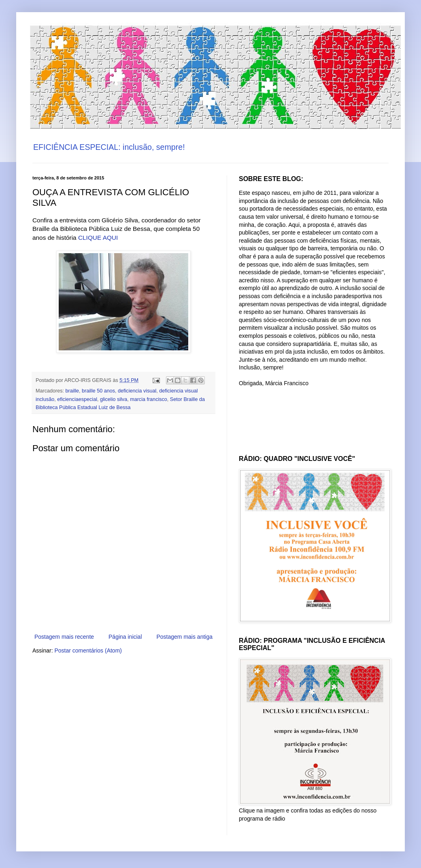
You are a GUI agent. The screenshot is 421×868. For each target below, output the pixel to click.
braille (72, 391)
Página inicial (125, 637)
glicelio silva (114, 399)
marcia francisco (149, 399)
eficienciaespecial (77, 399)
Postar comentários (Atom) (88, 650)
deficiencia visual (137, 391)
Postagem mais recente (64, 637)
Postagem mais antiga (184, 637)
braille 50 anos (98, 391)
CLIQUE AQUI (98, 238)
